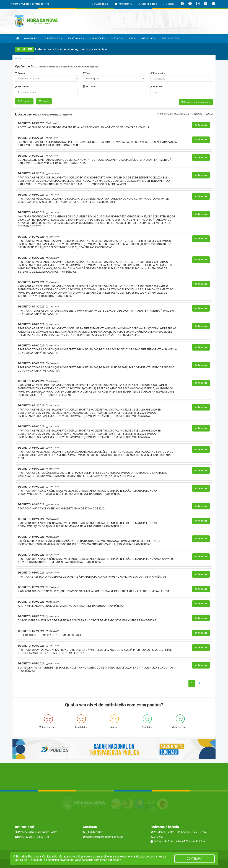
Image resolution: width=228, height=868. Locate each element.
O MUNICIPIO (32, 38)
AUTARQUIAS (149, 38)
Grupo (20, 73)
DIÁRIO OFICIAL (98, 38)
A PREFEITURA (53, 38)
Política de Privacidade (28, 860)
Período (89, 87)
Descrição (158, 73)
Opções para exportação (196, 102)
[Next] (200, 683)
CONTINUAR (195, 859)
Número (156, 87)
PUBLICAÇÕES (171, 38)
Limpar (44, 101)
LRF (132, 38)
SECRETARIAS (76, 38)
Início (18, 58)
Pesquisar (24, 101)
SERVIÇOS (118, 38)
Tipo (87, 73)
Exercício (22, 87)
